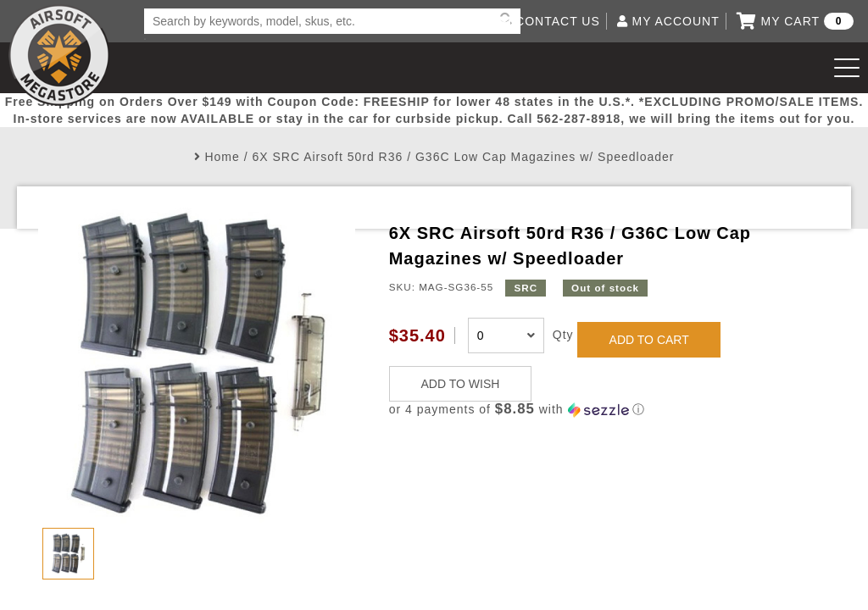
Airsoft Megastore (59, 55)
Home (222, 157)
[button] (609, 410)
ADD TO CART (649, 340)
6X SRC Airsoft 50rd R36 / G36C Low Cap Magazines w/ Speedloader (463, 157)
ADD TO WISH (461, 384)
